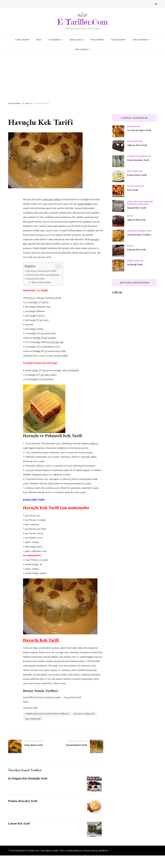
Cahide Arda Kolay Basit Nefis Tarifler (47, 714)
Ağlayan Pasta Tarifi (137, 145)
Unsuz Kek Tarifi (73, 697)
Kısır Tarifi (133, 190)
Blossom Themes (83, 851)
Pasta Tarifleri (97, 40)
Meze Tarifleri (135, 171)
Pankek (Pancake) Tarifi (23, 801)
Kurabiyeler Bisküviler (139, 156)
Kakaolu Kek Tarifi (137, 250)
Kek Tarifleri (33, 719)
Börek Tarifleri (135, 261)
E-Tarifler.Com (82, 22)
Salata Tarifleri (118, 40)
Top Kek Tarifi (31, 708)
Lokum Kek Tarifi (19, 823)
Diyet (39, 40)
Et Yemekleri (55, 40)
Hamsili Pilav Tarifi (137, 208)
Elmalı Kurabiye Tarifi (138, 160)
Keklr (130, 216)
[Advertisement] (82, 77)
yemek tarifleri (84, 204)
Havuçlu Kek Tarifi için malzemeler (43, 275)
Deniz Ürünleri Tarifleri (140, 202)
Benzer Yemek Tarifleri (41, 282)
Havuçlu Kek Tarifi (36, 279)
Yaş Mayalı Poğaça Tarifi (139, 130)
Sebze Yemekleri (140, 40)
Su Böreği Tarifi (135, 265)
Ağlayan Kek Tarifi (136, 220)
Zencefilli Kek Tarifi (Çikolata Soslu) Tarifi (42, 700)
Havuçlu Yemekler (84, 714)
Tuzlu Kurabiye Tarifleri (139, 235)
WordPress (103, 851)
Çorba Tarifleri (23, 40)
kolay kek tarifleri (52, 199)
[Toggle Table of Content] (56, 266)
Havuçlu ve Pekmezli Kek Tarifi (42, 271)
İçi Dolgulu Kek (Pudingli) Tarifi (28, 778)
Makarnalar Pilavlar (138, 204)
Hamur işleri (76, 40)
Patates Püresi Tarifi (137, 175)
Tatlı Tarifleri (82, 49)
